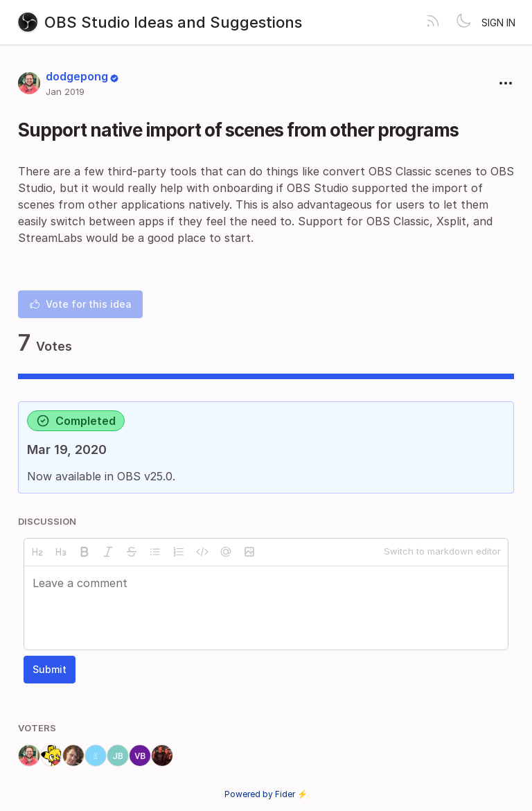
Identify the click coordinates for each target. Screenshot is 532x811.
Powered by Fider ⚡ (266, 794)
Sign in (498, 23)
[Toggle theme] (463, 22)
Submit (50, 669)
